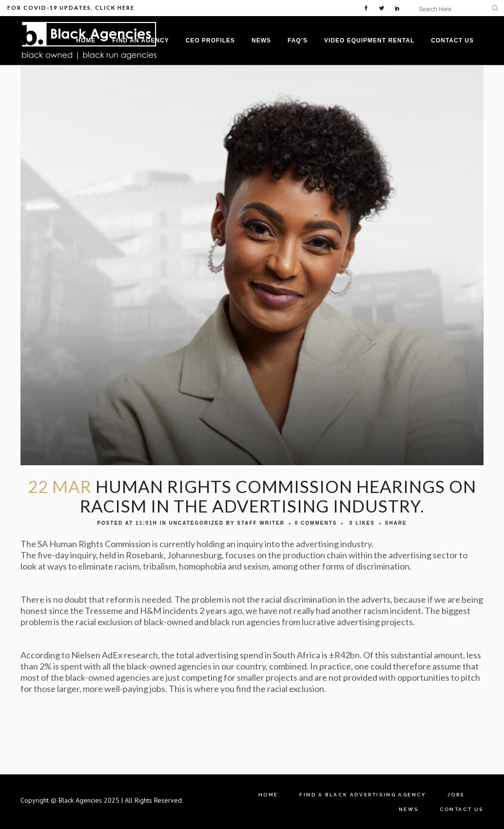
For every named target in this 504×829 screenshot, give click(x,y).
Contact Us (462, 809)
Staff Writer (261, 523)
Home (268, 795)
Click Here (115, 8)
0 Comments (316, 523)
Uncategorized (196, 523)
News (409, 809)
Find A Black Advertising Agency (363, 795)
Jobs (456, 795)
